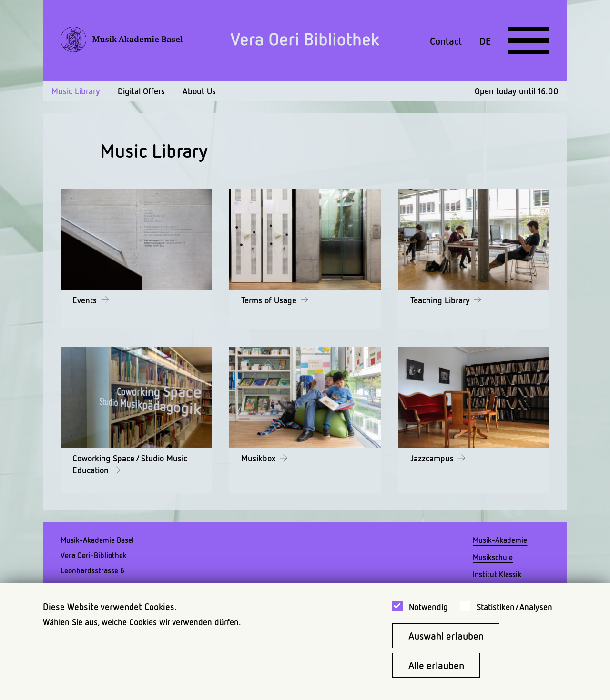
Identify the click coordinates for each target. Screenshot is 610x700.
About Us (199, 91)
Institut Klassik (497, 574)
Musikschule (493, 557)
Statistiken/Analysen (514, 607)
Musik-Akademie (500, 540)
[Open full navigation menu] (529, 40)
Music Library (76, 91)
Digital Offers (141, 91)
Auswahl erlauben (446, 636)
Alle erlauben (436, 665)
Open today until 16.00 (517, 91)
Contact (446, 40)
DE (485, 40)
